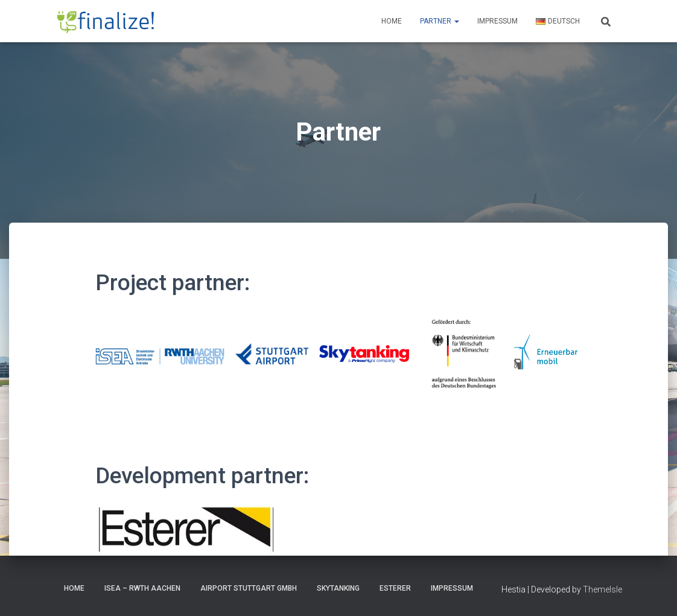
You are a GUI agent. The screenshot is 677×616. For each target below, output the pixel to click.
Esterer (395, 588)
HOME (74, 588)
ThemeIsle (602, 589)
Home (392, 21)
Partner (440, 21)
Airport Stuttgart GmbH (249, 588)
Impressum (497, 21)
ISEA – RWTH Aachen (142, 588)
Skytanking (338, 588)
